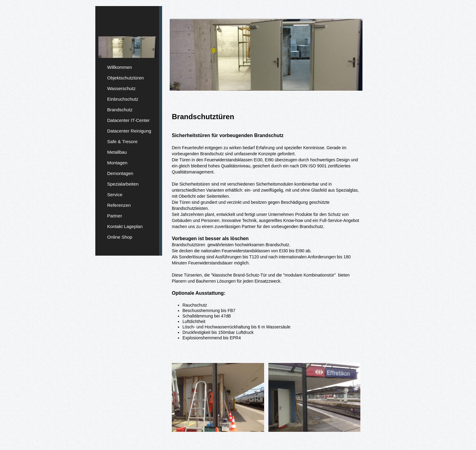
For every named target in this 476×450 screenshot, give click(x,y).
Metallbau (117, 152)
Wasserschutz (121, 88)
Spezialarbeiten (123, 184)
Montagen (117, 163)
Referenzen (119, 205)
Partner (115, 216)
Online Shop (120, 237)
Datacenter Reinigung (129, 131)
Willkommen (120, 67)
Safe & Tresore (122, 141)
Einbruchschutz (123, 99)
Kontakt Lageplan (125, 226)
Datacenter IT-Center (128, 120)
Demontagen (120, 173)
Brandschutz (120, 110)
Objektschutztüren (126, 78)
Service (115, 195)
